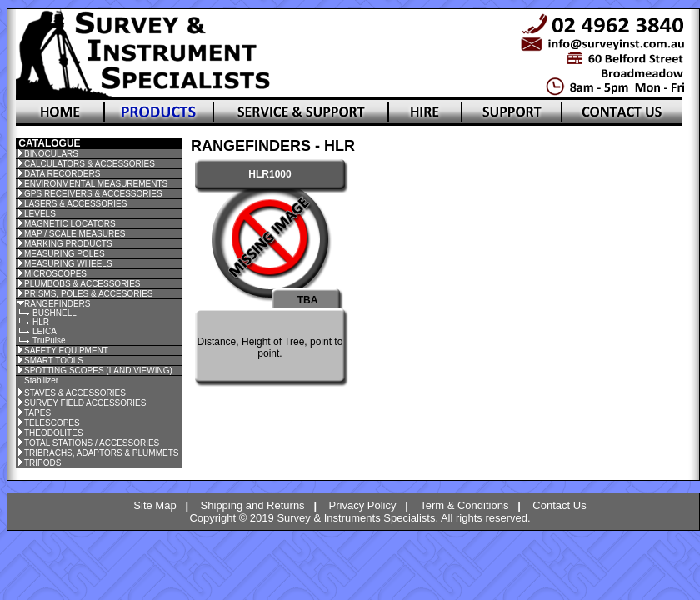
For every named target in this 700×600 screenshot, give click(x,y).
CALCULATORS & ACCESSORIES (90, 164)
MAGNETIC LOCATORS (70, 224)
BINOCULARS (51, 154)
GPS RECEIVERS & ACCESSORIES (93, 194)
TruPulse (49, 340)
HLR (41, 322)
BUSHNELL (55, 313)
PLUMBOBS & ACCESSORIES (82, 284)
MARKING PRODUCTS (68, 244)
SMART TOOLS (54, 360)
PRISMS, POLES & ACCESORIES (89, 294)
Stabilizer (41, 380)
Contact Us (559, 505)
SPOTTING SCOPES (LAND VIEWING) (98, 370)
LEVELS (40, 214)
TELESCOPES (52, 423)
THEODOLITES (54, 433)
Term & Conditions (464, 505)
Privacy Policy (363, 505)
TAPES (37, 413)
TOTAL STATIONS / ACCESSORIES (92, 443)
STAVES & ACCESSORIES (75, 393)
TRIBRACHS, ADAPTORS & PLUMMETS (101, 453)
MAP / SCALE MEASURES (75, 234)
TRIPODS (42, 463)
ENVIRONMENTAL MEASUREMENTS (96, 184)
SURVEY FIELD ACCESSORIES (85, 403)
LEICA (45, 331)
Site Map (155, 505)
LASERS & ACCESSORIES (75, 204)
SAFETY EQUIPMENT (66, 350)
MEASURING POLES (65, 254)
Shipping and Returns (253, 505)
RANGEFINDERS (57, 304)
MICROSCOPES (55, 274)
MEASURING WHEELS (68, 264)
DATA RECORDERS (62, 174)
